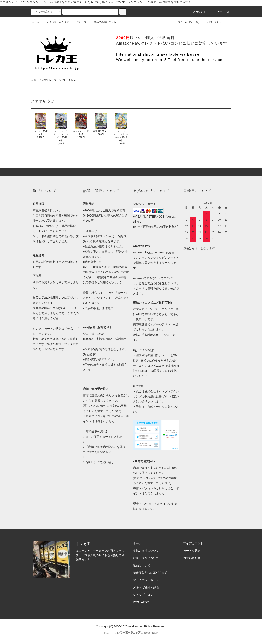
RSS (136, 602)
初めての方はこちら (103, 22)
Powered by (131, 633)
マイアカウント (193, 543)
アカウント (197, 12)
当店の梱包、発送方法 (99, 308)
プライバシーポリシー (147, 580)
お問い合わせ (212, 22)
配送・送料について (146, 558)
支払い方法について (146, 551)
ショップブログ (143, 595)
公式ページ (155, 407)
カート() (221, 12)
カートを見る (192, 551)
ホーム (35, 22)
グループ (79, 22)
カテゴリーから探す (55, 22)
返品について (142, 565)
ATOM (145, 602)
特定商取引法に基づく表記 (150, 573)
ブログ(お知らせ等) (186, 22)
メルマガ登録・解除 (146, 587)
